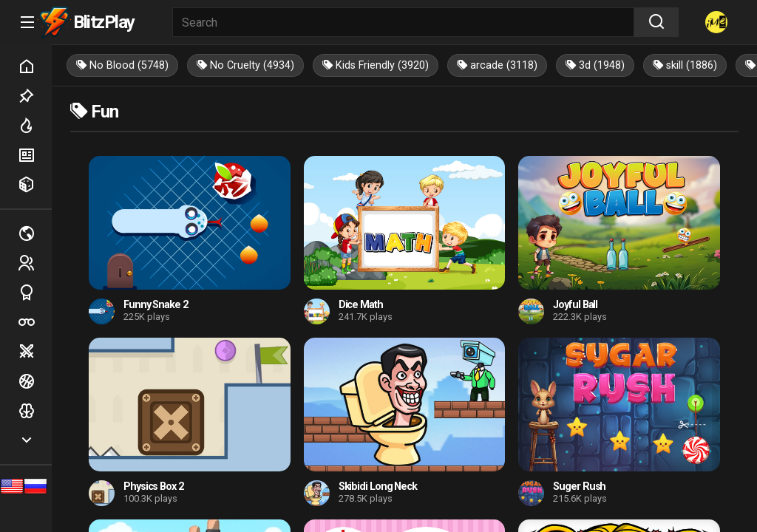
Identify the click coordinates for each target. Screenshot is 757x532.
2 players (35, 263)
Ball (35, 381)
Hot (35, 126)
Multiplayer (35, 233)
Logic (35, 411)
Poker (35, 322)
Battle (35, 352)
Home (35, 66)
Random (35, 185)
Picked (35, 96)
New (35, 155)
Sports (35, 293)
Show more (35, 440)
